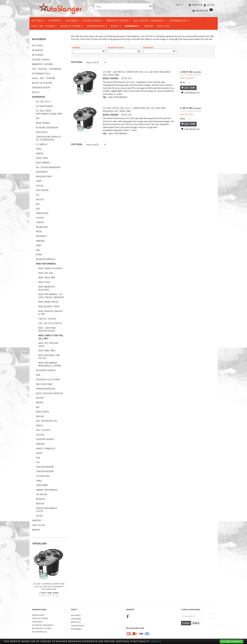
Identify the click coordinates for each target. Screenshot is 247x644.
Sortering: (77, 62)
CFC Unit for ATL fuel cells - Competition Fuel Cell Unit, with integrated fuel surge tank (134, 110)
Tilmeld (186, 623)
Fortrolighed (38, 615)
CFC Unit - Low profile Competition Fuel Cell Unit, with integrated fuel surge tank (49, 586)
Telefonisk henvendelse (43, 625)
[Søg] (151, 7)
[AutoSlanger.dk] (61, 8)
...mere (119, 94)
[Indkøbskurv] (202, 10)
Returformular (39, 632)
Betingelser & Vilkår (42, 628)
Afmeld (196, 623)
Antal (183, 82)
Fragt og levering (40, 618)
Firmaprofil (38, 622)
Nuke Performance (118, 97)
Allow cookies (231, 641)
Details (156, 641)
